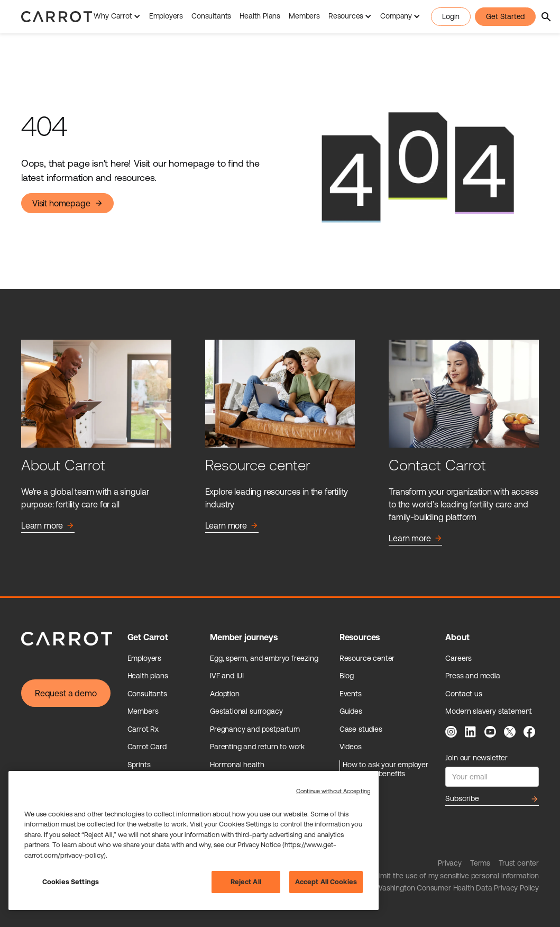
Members (304, 16)
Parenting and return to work (257, 747)
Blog (347, 676)
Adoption (225, 694)
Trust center (519, 863)
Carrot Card (147, 747)
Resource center (367, 658)
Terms (480, 863)
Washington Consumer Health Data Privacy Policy (457, 888)
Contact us (463, 694)
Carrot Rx (143, 729)
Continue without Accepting (333, 791)
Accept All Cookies (326, 882)
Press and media (472, 676)
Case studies (361, 729)
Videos (351, 747)
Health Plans (260, 16)
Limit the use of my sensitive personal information (457, 876)
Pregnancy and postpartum (255, 729)
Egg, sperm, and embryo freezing (264, 658)
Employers (166, 16)
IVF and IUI (227, 676)
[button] (117, 17)
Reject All (246, 882)
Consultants (211, 16)
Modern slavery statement (489, 711)
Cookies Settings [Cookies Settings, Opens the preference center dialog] (71, 882)
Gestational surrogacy (246, 711)
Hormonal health (237, 765)
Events (351, 694)
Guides (351, 711)
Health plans (148, 676)
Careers (458, 658)
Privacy (450, 863)
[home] (57, 16)
